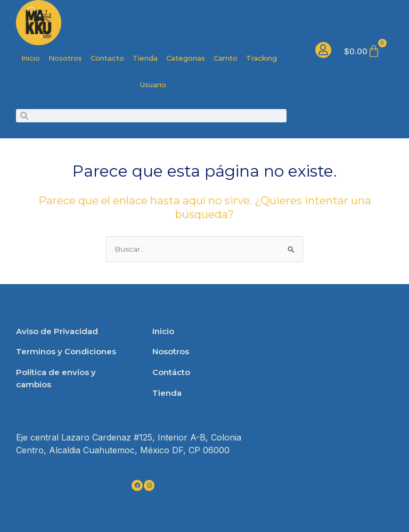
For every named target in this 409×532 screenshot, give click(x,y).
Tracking (261, 58)
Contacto (107, 58)
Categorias (186, 58)
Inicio (31, 58)
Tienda (145, 58)
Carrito (226, 58)
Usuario (153, 85)
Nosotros (65, 58)
